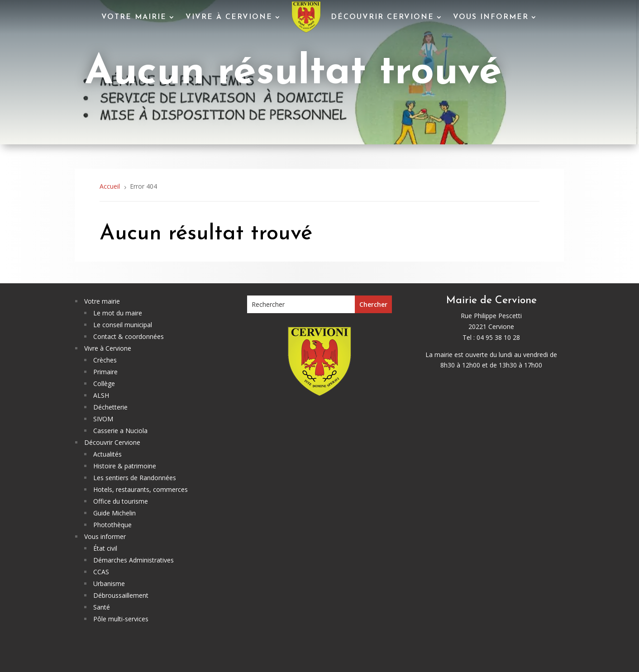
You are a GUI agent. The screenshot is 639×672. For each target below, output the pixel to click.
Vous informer (491, 17)
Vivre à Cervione (229, 17)
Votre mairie (134, 17)
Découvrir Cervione (382, 17)
